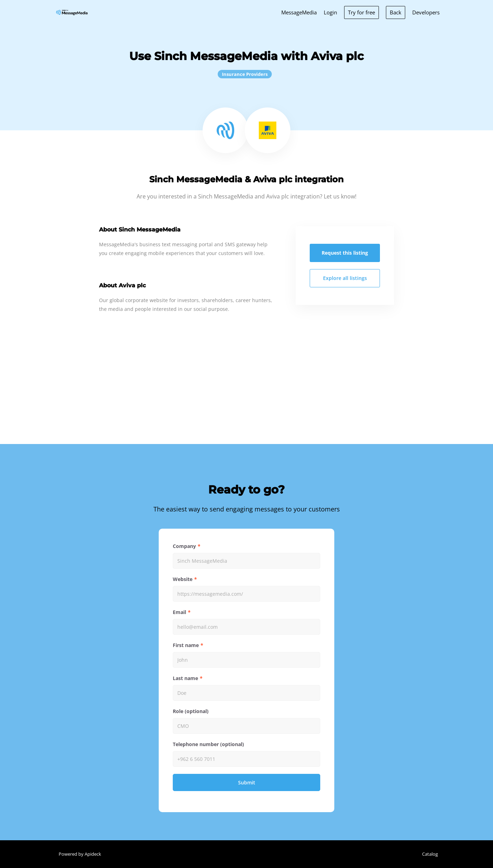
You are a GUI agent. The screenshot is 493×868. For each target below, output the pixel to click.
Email (179, 612)
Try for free (361, 12)
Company (184, 546)
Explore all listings (345, 278)
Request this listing (345, 253)
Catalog (430, 854)
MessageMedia (299, 12)
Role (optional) (191, 711)
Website (183, 579)
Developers (426, 12)
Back (396, 12)
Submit (247, 782)
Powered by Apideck (80, 854)
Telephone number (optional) (208, 744)
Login (330, 12)
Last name (185, 678)
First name (186, 645)
